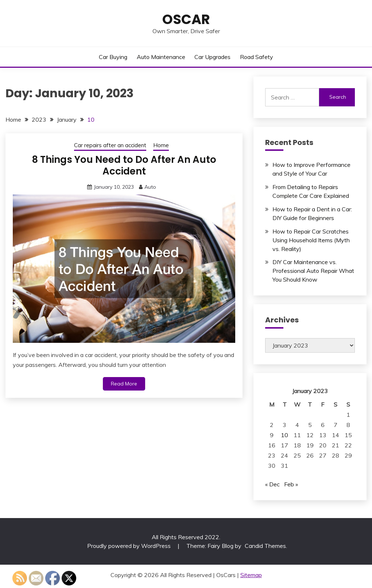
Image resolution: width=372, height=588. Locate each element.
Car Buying (113, 57)
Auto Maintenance (161, 57)
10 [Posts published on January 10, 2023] (284, 435)
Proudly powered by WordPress (130, 546)
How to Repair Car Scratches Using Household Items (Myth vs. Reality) (311, 240)
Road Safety (257, 57)
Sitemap (251, 575)
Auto (150, 187)
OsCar (186, 19)
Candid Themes (265, 546)
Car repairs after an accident (110, 145)
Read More (124, 384)
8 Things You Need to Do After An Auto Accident (124, 166)
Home (161, 145)
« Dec (272, 484)
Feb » (291, 484)
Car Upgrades (212, 57)
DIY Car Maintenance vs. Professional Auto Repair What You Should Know (313, 271)
